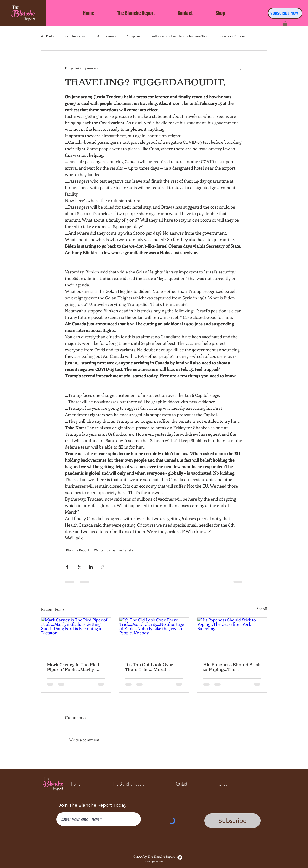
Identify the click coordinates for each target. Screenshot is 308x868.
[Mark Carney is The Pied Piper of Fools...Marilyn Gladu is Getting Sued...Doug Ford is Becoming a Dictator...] (76, 637)
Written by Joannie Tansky (114, 550)
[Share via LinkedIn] (91, 567)
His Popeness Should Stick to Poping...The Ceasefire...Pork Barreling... (232, 667)
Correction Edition (231, 36)
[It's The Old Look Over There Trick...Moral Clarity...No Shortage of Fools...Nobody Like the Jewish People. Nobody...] (154, 637)
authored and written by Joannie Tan (179, 36)
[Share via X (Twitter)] (79, 567)
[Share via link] (103, 567)
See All (262, 609)
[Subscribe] (232, 821)
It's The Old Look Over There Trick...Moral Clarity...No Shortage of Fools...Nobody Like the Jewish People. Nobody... (151, 667)
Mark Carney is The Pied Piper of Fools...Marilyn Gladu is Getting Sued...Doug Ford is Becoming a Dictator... (73, 667)
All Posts (47, 36)
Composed (134, 36)
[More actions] (240, 68)
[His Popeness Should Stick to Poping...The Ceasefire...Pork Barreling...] (232, 637)
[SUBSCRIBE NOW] (285, 13)
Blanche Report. (76, 36)
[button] (285, 24)
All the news (107, 36)
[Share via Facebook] (67, 567)
